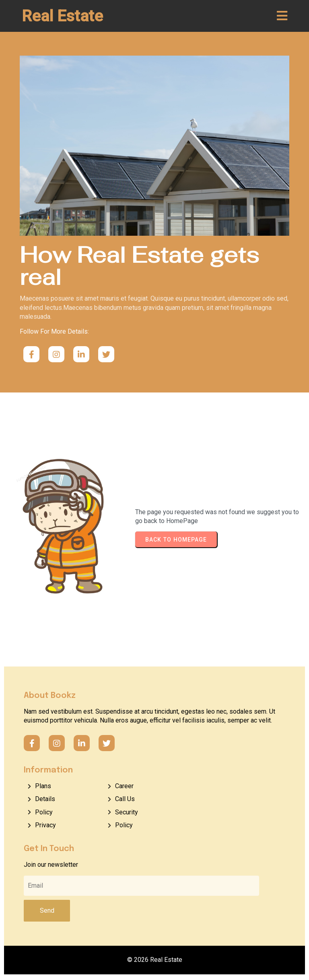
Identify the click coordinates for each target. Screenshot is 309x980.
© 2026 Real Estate (155, 961)
